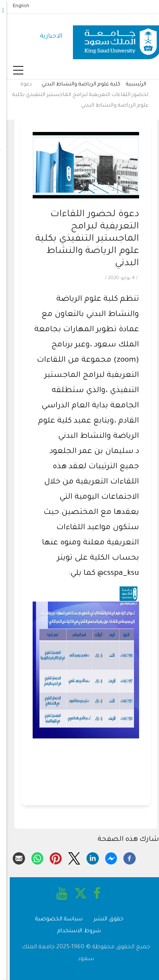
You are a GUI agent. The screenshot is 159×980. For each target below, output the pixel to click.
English (15, 6)
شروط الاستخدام (73, 931)
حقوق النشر (102, 919)
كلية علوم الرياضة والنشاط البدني (75, 85)
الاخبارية (45, 37)
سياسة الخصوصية (53, 919)
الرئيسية (130, 85)
